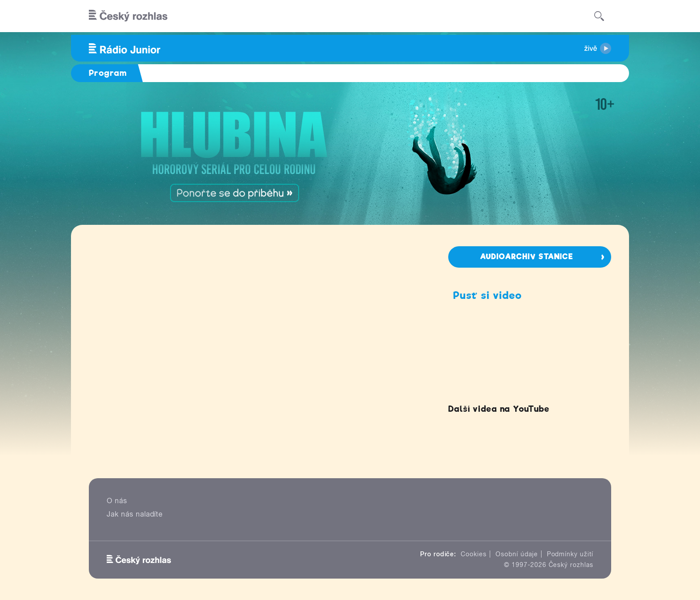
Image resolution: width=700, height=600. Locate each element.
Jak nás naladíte (135, 514)
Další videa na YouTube (499, 409)
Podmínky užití (570, 554)
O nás (117, 501)
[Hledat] (599, 16)
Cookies (474, 554)
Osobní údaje (517, 554)
